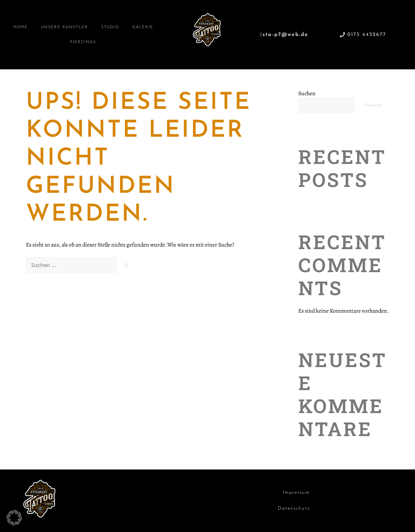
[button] (14, 518)
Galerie (143, 27)
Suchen (307, 93)
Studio (110, 27)
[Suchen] (127, 266)
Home (20, 27)
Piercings (83, 42)
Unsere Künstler (65, 27)
